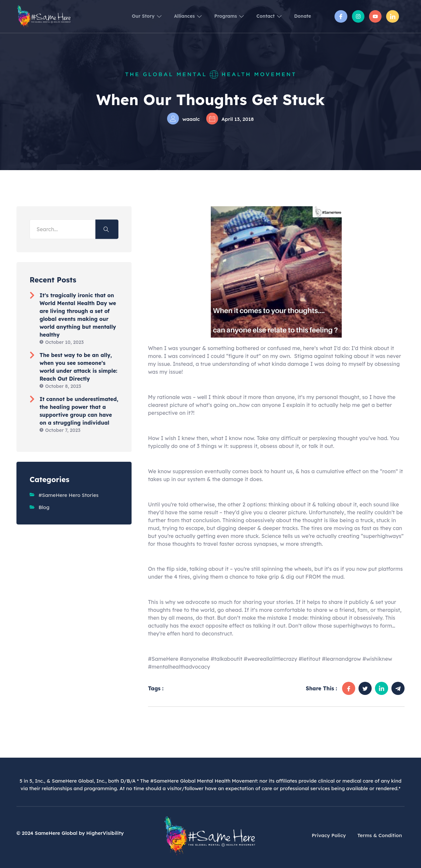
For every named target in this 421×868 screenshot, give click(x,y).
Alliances (170, 16)
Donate (301, 16)
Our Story (123, 16)
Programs (217, 16)
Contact (262, 16)
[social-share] (349, 688)
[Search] (107, 229)
